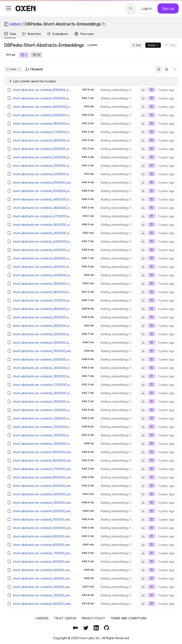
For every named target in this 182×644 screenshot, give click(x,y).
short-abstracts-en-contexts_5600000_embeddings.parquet (55, 140)
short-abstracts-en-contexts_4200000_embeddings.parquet (55, 258)
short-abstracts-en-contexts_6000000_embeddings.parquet (55, 107)
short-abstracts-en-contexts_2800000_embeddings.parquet (55, 376)
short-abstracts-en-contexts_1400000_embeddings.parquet (54, 494)
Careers (42, 618)
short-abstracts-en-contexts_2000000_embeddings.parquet (55, 444)
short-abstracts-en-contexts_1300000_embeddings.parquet (54, 503)
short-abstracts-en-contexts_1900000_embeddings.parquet (54, 452)
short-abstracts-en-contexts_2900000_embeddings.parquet (55, 368)
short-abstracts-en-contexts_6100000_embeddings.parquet (54, 98)
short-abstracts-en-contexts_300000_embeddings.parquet (54, 587)
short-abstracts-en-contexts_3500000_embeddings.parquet (55, 317)
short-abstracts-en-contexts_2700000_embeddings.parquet (55, 385)
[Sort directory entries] (175, 69)
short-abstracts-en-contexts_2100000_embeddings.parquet (54, 435)
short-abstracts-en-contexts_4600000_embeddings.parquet (55, 225)
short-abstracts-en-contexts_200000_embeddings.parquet (54, 595)
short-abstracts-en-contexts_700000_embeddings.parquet (54, 553)
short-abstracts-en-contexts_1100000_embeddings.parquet (54, 519)
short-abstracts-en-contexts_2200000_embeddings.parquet (55, 427)
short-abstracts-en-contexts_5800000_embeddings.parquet (55, 124)
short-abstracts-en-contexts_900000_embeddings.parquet (54, 536)
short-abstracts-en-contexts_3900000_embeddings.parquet (55, 284)
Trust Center (65, 618)
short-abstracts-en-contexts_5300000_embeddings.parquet (55, 166)
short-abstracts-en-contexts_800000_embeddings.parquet (54, 545)
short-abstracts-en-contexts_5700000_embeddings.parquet (55, 132)
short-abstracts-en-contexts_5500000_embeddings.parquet (55, 149)
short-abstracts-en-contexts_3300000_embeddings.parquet (55, 334)
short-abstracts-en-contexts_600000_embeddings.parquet (54, 562)
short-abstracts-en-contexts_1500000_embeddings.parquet (54, 486)
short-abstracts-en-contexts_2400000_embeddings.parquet (55, 410)
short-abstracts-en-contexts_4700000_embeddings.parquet (55, 216)
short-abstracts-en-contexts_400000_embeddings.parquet (54, 578)
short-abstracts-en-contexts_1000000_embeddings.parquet (54, 528)
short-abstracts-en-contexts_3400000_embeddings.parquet (55, 326)
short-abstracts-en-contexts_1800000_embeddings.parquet (54, 460)
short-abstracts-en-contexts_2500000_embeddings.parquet (55, 401)
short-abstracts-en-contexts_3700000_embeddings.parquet (55, 300)
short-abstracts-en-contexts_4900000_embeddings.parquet (55, 199)
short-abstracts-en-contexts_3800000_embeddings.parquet (55, 292)
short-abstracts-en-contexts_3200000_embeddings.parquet (55, 343)
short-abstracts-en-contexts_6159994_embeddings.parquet (54, 90)
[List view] (159, 69)
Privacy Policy (93, 618)
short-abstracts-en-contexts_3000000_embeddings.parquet (55, 359)
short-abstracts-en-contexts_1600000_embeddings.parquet (54, 477)
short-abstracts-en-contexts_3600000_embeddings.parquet (55, 309)
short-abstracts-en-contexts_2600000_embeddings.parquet (55, 393)
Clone (153, 45)
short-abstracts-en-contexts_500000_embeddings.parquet (54, 570)
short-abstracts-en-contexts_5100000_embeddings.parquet (54, 182)
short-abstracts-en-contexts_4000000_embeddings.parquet (55, 275)
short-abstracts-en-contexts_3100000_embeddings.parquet (54, 351)
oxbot (15, 24)
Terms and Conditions (128, 618)
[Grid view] (167, 69)
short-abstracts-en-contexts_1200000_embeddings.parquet (54, 511)
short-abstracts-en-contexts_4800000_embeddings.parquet (55, 208)
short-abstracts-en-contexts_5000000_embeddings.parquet (55, 191)
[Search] (131, 8)
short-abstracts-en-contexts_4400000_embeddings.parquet (55, 241)
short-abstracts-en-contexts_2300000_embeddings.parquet (55, 418)
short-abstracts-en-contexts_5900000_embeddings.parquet (55, 115)
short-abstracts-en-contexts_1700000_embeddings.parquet (54, 469)
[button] (8, 8)
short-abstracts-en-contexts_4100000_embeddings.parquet (54, 267)
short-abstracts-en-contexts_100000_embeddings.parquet (53, 604)
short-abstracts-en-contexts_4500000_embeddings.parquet (55, 233)
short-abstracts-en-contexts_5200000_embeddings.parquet (55, 174)
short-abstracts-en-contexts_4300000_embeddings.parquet (55, 250)
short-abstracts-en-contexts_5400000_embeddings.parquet (55, 157)
